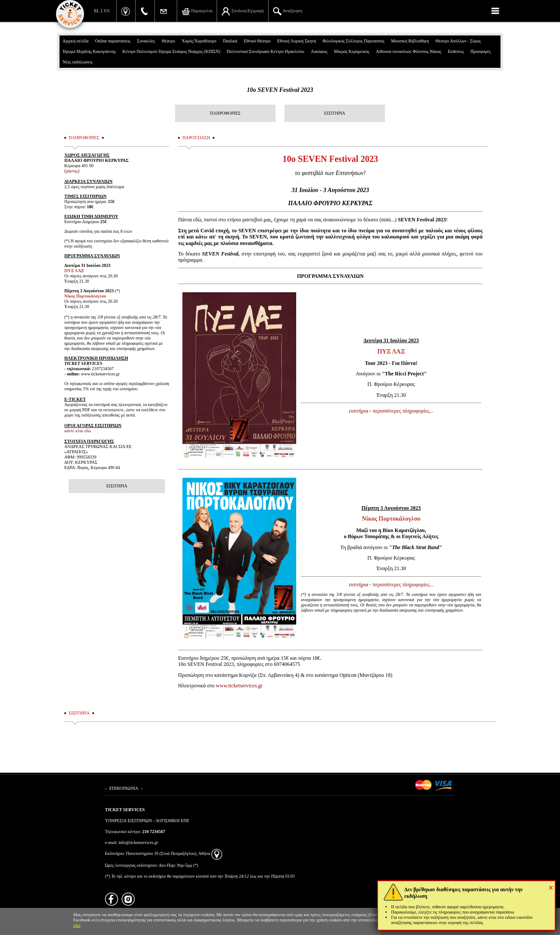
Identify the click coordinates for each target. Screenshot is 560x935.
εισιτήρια (359, 411)
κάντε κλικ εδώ (78, 431)
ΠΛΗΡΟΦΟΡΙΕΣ (225, 113)
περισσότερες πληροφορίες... (403, 411)
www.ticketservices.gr (240, 686)
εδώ (77, 925)
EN (107, 11)
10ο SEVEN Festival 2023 (280, 90)
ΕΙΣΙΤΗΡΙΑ (335, 113)
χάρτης (72, 171)
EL (97, 11)
